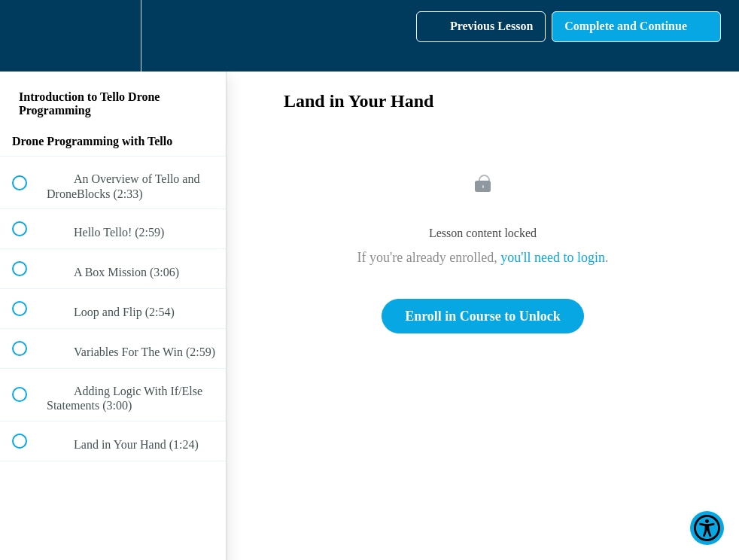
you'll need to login (553, 257)
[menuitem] (113, 36)
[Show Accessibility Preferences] (707, 528)
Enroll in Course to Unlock (483, 316)
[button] (28, 36)
